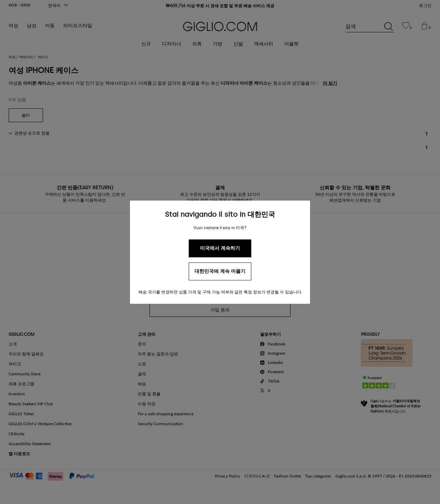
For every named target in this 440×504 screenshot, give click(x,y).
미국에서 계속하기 (220, 248)
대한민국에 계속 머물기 (220, 271)
